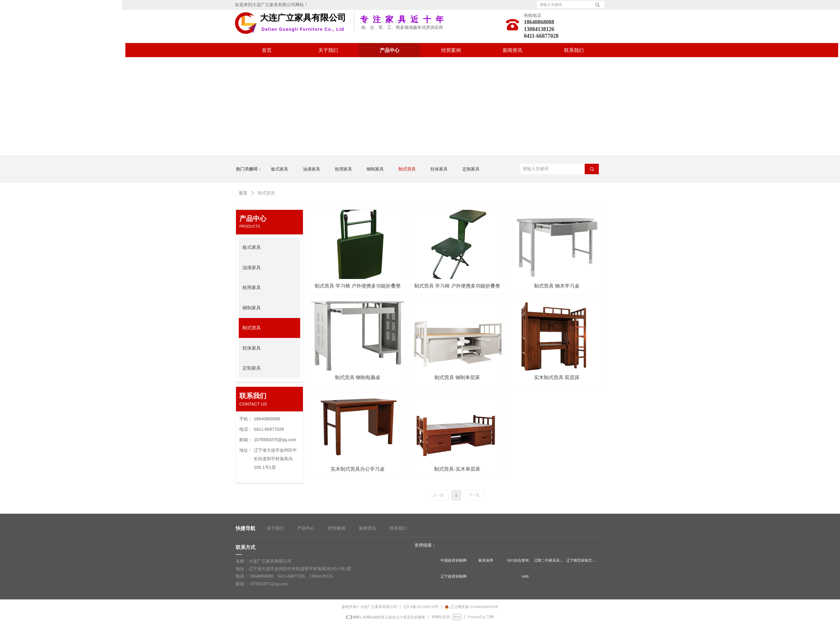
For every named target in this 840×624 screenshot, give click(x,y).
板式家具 (252, 247)
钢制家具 (252, 308)
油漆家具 (252, 268)
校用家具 (252, 288)
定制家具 (252, 368)
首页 (243, 193)
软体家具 (252, 348)
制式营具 (252, 328)
